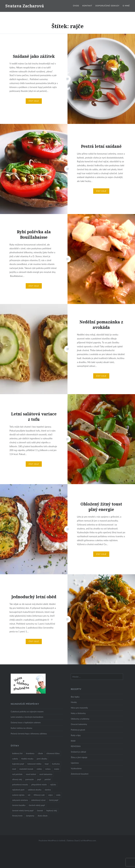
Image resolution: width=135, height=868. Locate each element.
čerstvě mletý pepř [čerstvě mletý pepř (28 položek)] (37, 805)
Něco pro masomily (79, 708)
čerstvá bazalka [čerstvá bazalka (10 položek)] (19, 805)
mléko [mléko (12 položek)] (39, 769)
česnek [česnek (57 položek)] (40, 810)
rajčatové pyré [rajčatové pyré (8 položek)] (18, 790)
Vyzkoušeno (76, 768)
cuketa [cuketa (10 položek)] (15, 759)
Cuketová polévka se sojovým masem (27, 712)
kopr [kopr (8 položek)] (47, 764)
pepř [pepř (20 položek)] (39, 779)
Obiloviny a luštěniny (80, 719)
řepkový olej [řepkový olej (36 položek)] (52, 810)
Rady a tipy (76, 735)
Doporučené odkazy (107, 6)
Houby (74, 702)
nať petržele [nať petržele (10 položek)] (17, 774)
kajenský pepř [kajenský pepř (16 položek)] (18, 764)
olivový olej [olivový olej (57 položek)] (17, 779)
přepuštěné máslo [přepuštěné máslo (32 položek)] (39, 784)
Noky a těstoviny (78, 713)
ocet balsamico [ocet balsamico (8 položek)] (46, 774)
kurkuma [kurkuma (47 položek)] (56, 764)
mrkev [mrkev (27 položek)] (48, 769)
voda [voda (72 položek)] (58, 795)
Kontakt (87, 6)
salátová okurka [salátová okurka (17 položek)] (35, 790)
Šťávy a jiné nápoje (79, 757)
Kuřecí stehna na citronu (21, 728)
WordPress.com (90, 840)
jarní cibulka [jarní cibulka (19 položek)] (42, 759)
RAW (73, 741)
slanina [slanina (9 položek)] (48, 790)
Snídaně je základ (78, 752)
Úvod (76, 6)
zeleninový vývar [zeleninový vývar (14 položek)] (38, 800)
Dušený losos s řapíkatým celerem (26, 722)
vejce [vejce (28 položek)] (50, 795)
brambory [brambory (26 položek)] (30, 753)
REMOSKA (76, 746)
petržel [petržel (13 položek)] (48, 779)
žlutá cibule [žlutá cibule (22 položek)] (43, 816)
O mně (126, 6)
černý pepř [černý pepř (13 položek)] (54, 800)
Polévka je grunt (78, 730)
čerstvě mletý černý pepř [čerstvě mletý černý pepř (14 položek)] (23, 810)
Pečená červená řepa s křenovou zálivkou (29, 734)
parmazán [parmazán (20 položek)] (30, 779)
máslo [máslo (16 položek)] (57, 769)
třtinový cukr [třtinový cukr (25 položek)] (39, 795)
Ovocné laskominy (79, 724)
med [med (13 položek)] (14, 769)
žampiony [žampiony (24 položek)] (30, 816)
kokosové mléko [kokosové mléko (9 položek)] (34, 764)
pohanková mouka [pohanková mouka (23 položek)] (20, 784)
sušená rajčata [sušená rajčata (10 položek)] (18, 795)
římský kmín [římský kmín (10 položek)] (17, 816)
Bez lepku (75, 697)
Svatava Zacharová (25, 6)
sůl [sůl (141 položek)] (29, 795)
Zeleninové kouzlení (80, 774)
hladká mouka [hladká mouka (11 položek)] (27, 759)
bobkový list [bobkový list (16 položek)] (17, 753)
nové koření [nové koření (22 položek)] (31, 774)
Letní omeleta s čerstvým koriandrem (27, 717)
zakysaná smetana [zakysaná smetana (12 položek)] (20, 800)
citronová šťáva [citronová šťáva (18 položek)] (53, 753)
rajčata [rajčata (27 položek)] (53, 784)
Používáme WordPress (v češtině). (52, 840)
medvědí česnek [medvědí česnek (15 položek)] (26, 769)
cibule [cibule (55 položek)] (40, 753)
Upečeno (75, 763)
